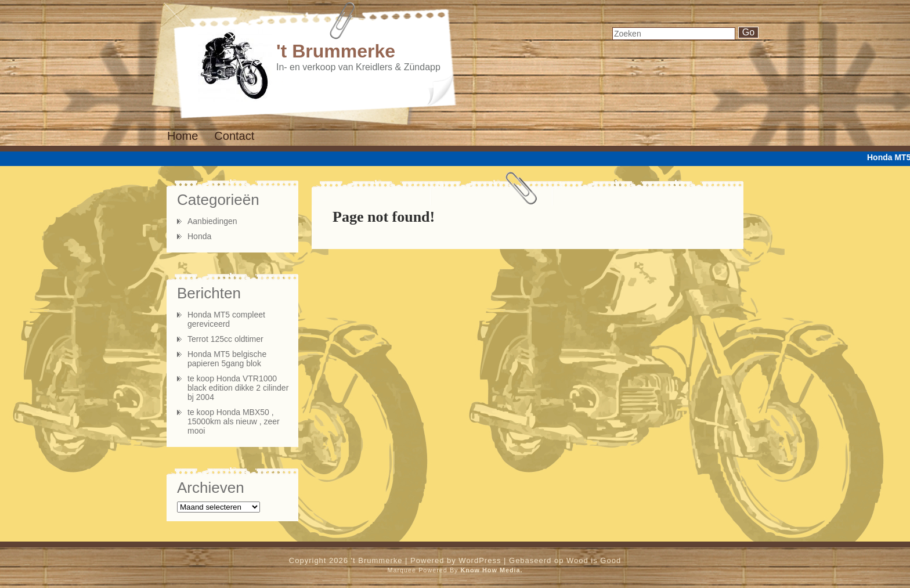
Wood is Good (594, 560)
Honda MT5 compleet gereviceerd (226, 319)
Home (183, 136)
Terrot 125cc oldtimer (225, 339)
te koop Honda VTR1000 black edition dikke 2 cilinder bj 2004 (238, 388)
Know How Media (491, 570)
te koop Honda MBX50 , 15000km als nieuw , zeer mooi (234, 421)
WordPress (480, 560)
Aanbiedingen (212, 221)
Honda (199, 236)
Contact (234, 136)
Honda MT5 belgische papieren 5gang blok (227, 359)
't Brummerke (336, 51)
